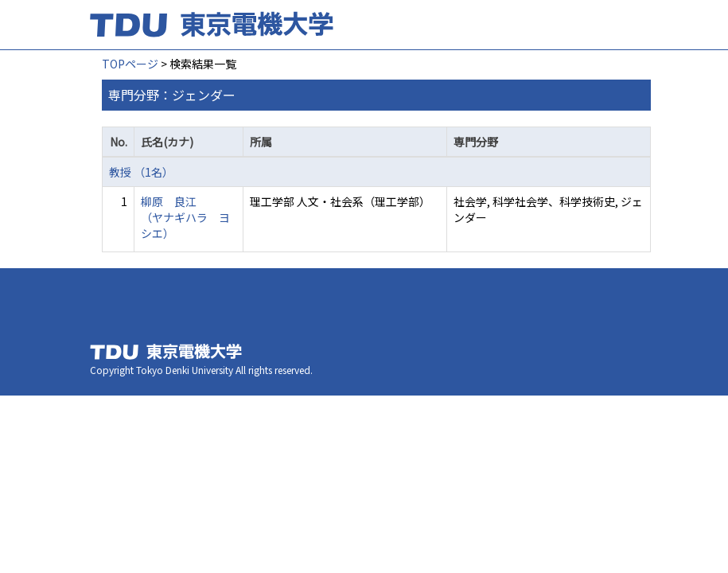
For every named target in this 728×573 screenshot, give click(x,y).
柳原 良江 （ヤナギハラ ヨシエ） (185, 217)
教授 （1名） (141, 172)
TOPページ (130, 64)
